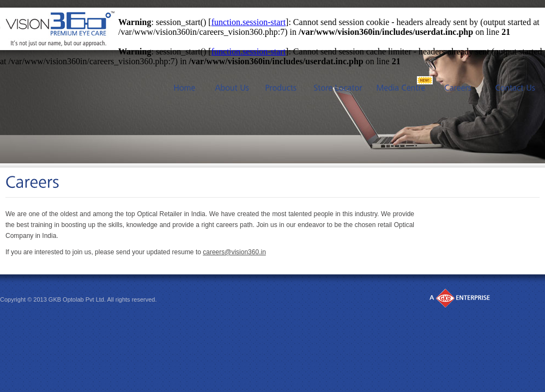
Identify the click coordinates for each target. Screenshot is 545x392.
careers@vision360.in (234, 252)
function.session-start (249, 22)
